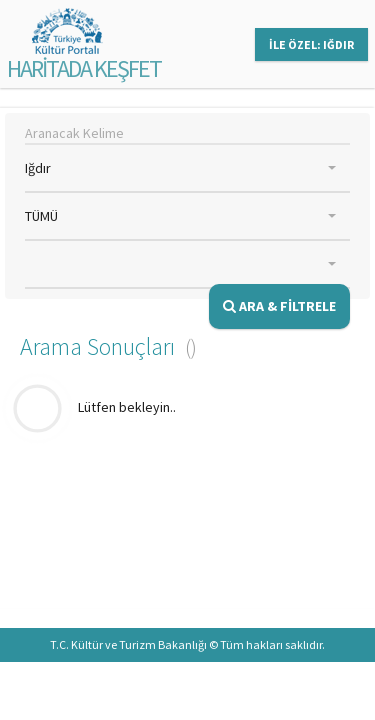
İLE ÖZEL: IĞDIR (311, 44)
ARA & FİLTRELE (279, 306)
